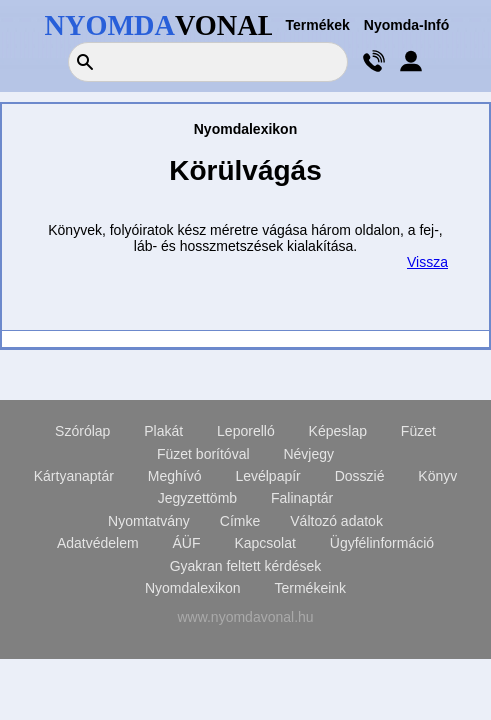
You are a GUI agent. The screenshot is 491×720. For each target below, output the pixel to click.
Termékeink (311, 588)
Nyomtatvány (149, 521)
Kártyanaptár (74, 476)
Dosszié (360, 476)
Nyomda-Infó (407, 25)
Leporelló (246, 431)
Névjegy (308, 454)
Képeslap (338, 431)
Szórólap (82, 431)
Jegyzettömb (197, 498)
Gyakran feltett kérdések (246, 566)
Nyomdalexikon (193, 588)
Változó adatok (336, 521)
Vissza (427, 262)
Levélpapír (267, 476)
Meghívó (175, 476)
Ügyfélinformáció (382, 543)
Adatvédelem (98, 543)
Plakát (163, 431)
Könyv (437, 476)
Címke (240, 521)
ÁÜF (187, 543)
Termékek (318, 25)
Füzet (418, 431)
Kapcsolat (264, 543)
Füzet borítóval (203, 454)
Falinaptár (302, 498)
